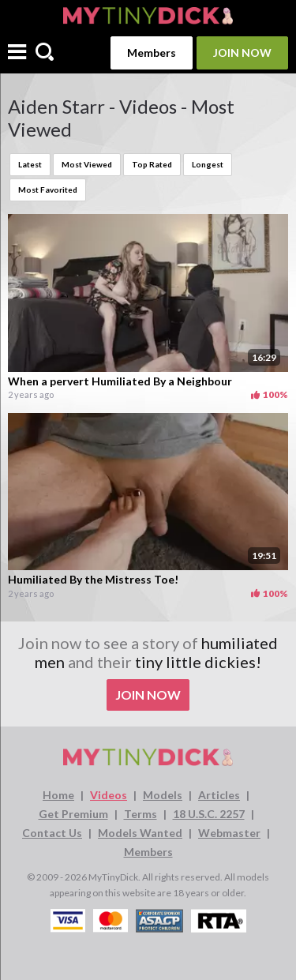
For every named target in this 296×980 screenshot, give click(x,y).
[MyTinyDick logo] (148, 15)
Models (163, 795)
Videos (109, 795)
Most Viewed (87, 164)
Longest (208, 164)
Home (58, 795)
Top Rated (152, 164)
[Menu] (17, 53)
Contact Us (52, 833)
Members (152, 53)
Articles (219, 795)
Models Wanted (140, 833)
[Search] (45, 53)
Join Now (242, 53)
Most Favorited (48, 190)
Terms (141, 814)
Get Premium (73, 814)
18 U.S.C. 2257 (209, 814)
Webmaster (229, 833)
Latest (30, 164)
